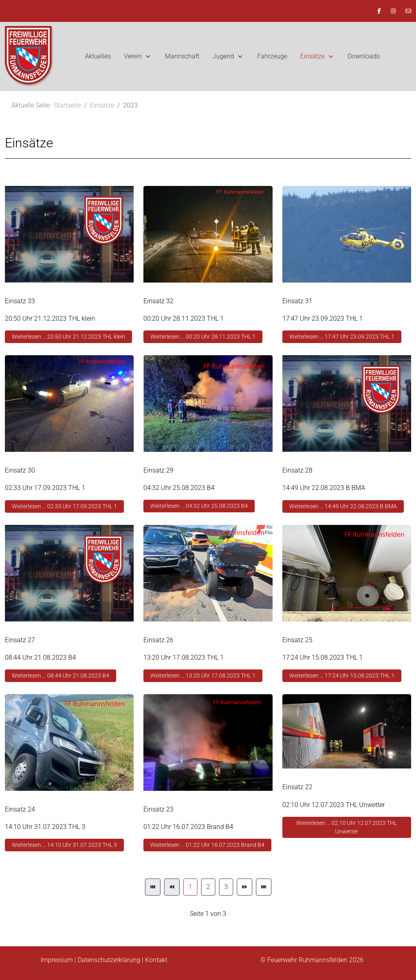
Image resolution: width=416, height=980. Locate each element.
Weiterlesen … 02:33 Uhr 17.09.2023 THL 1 (64, 506)
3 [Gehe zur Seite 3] (226, 887)
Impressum (57, 960)
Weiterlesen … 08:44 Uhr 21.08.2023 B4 (61, 676)
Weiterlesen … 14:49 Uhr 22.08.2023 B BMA (343, 506)
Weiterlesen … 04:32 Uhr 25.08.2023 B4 (199, 506)
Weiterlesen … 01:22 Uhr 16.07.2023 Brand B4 (207, 845)
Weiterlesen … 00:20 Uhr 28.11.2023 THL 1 (203, 337)
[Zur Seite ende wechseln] (264, 887)
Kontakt (156, 960)
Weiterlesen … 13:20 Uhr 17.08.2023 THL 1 (203, 676)
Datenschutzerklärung (109, 960)
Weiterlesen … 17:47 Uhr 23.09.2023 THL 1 (342, 337)
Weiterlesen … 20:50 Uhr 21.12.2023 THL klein (68, 337)
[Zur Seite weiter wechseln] (245, 887)
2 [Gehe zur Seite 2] (208, 887)
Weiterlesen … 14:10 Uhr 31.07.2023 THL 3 (64, 845)
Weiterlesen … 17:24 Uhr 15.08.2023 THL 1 (342, 676)
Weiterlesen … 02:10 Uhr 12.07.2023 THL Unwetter (347, 827)
